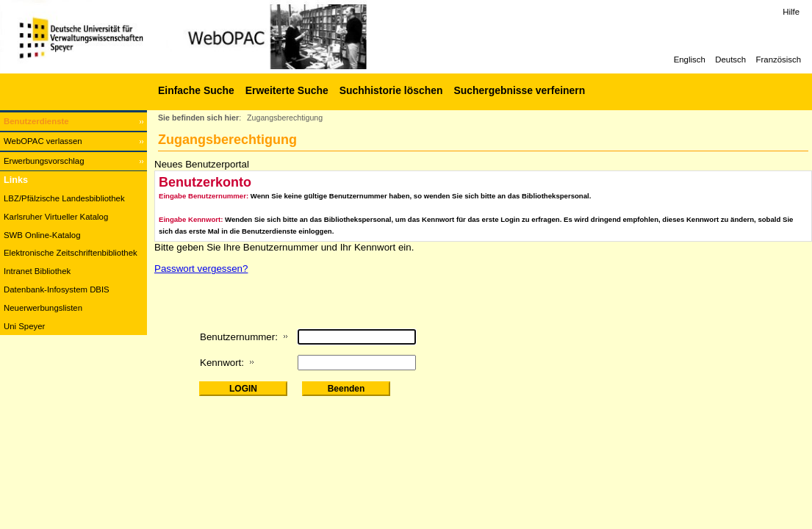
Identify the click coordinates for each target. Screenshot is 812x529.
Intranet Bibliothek (37, 271)
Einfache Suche (196, 90)
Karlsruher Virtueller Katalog (56, 217)
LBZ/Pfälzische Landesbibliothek (64, 198)
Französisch (779, 60)
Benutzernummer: (239, 337)
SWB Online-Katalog (42, 235)
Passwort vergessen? (201, 269)
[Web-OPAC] (220, 37)
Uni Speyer (24, 326)
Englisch (690, 60)
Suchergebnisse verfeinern (519, 90)
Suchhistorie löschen (391, 90)
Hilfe (791, 12)
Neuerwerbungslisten (43, 308)
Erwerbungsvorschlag (44, 161)
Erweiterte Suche (287, 90)
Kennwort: (222, 363)
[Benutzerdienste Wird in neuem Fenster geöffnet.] (73, 122)
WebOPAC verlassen (43, 141)
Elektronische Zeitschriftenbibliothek (71, 253)
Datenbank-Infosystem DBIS (57, 289)
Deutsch (730, 60)
